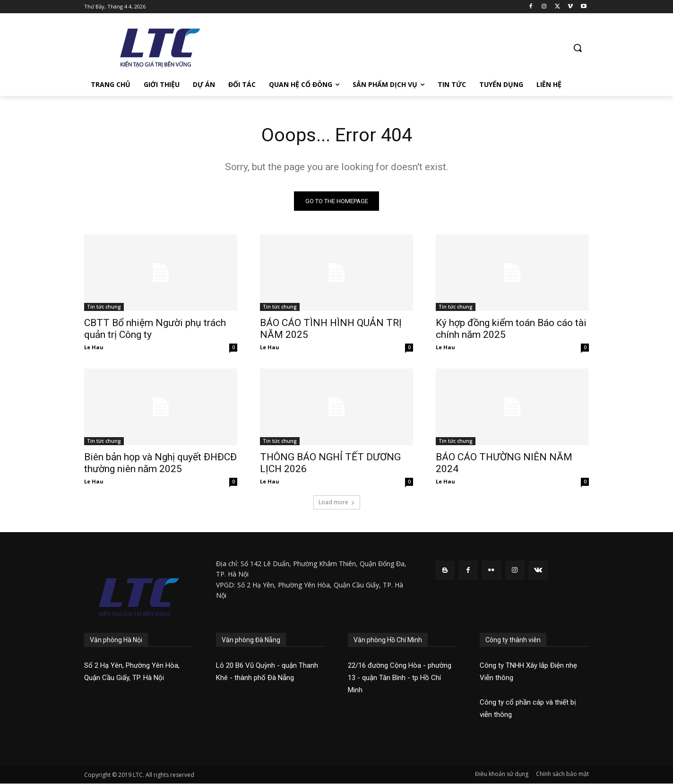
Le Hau (94, 348)
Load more (337, 503)
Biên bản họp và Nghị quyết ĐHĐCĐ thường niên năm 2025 (160, 463)
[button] (578, 48)
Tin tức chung (104, 307)
